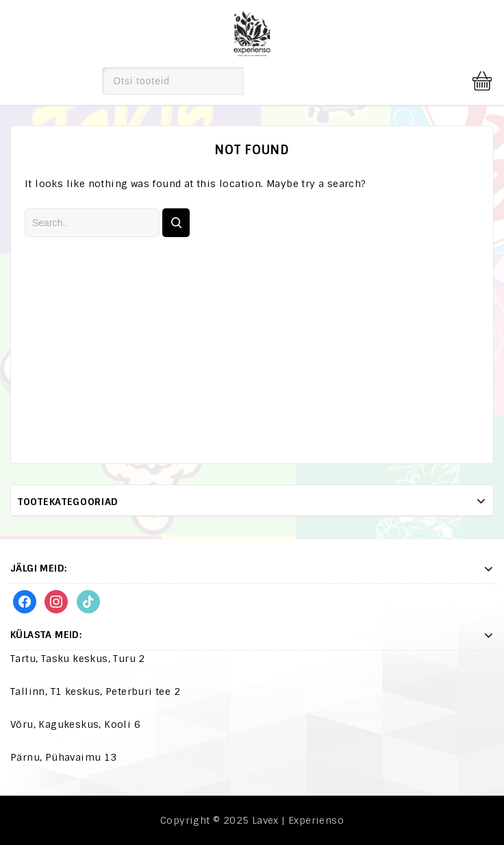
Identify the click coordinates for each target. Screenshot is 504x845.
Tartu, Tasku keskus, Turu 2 (78, 659)
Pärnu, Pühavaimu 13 (64, 757)
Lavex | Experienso (298, 820)
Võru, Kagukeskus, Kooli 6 (75, 724)
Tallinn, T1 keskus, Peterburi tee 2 (95, 691)
